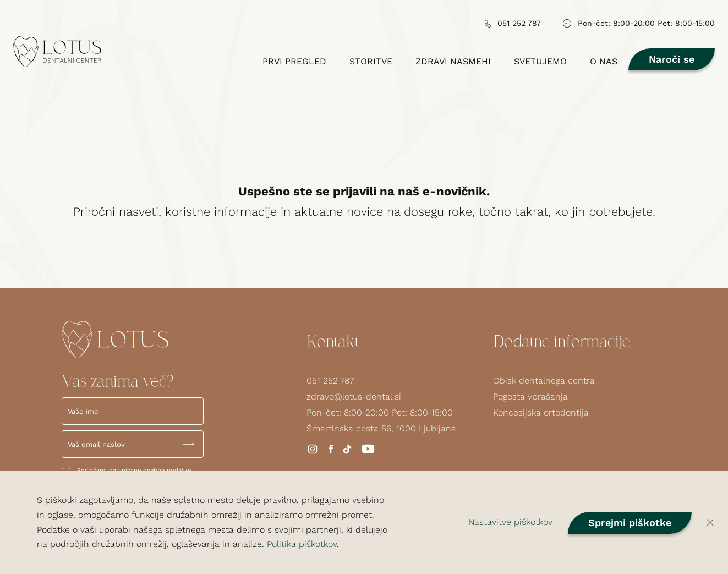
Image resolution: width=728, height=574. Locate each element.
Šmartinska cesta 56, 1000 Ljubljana (381, 428)
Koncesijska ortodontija (541, 412)
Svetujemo (543, 61)
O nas (612, 61)
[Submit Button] (189, 444)
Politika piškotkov (302, 544)
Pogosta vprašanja (530, 397)
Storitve (371, 61)
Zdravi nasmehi (454, 61)
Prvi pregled (294, 61)
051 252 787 (330, 381)
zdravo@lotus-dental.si (354, 397)
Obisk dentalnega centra (544, 381)
